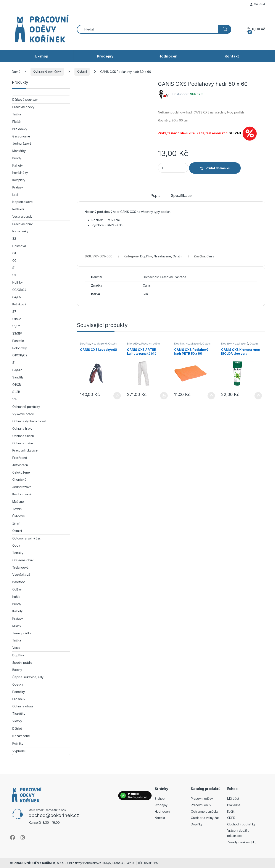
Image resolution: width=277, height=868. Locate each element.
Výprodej (19, 751)
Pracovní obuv (23, 224)
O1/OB (17, 385)
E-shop (42, 56)
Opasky (18, 684)
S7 (14, 312)
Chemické (19, 479)
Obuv (16, 545)
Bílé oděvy (134, 344)
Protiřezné (20, 458)
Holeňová (19, 246)
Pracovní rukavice (25, 450)
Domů (16, 71)
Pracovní (167, 277)
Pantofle (18, 341)
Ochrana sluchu (23, 436)
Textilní (17, 509)
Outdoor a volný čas (27, 538)
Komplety (19, 180)
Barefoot (19, 582)
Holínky (18, 282)
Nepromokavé (22, 202)
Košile (16, 597)
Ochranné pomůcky (47, 71)
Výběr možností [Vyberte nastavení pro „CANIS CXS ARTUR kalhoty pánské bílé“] (164, 396)
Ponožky (19, 692)
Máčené (18, 502)
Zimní (16, 523)
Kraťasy (18, 187)
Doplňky (146, 256)
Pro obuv (19, 699)
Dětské (17, 728)
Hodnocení (168, 56)
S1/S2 (16, 326)
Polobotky (20, 348)
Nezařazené (162, 256)
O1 (14, 253)
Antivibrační (20, 465)
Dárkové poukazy (25, 100)
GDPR (231, 818)
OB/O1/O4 (19, 290)
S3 (14, 275)
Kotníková (19, 304)
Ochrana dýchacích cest (29, 421)
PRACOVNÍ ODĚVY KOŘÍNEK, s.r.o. (39, 863)
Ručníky (18, 743)
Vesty (16, 648)
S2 (14, 239)
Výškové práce (23, 414)
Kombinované (22, 494)
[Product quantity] (173, 168)
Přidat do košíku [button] (117, 396)
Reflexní (18, 209)
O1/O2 (17, 319)
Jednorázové (22, 143)
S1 (14, 268)
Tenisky (18, 553)
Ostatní (82, 71)
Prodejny (105, 56)
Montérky (19, 151)
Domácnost (151, 277)
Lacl (15, 195)
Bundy (17, 158)
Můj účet (258, 4)
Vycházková (21, 575)
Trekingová (20, 567)
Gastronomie (21, 136)
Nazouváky (20, 231)
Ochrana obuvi (23, 706)
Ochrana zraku (23, 443)
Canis (210, 256)
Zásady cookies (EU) (242, 842)
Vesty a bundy (22, 216)
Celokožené (21, 472)
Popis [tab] (155, 196)
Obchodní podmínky (242, 824)
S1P (15, 399)
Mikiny (17, 626)
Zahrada (180, 277)
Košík (231, 811)
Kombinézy (20, 173)
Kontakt (232, 56)
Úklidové (19, 516)
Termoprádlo (21, 633)
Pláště (16, 122)
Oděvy (17, 589)
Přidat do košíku (218, 168)
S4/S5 (17, 297)
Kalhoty (18, 165)
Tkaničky (19, 714)
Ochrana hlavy (22, 428)
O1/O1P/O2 (20, 355)
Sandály (18, 377)
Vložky (17, 721)
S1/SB (16, 392)
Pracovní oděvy (151, 344)
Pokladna (234, 805)
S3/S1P (17, 333)
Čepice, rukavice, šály (28, 677)
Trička (17, 114)
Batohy (17, 670)
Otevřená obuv (23, 560)
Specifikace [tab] (181, 196)
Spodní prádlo (22, 663)
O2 (14, 261)
